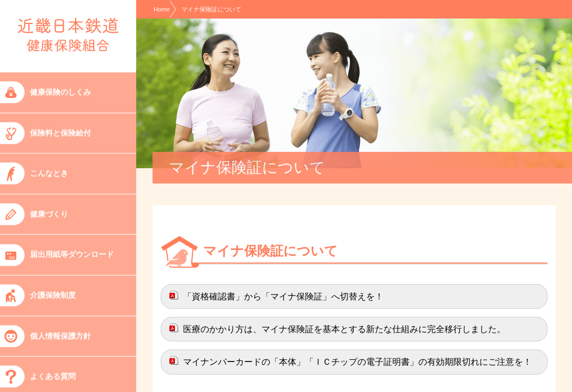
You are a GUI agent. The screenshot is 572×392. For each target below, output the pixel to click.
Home (162, 9)
